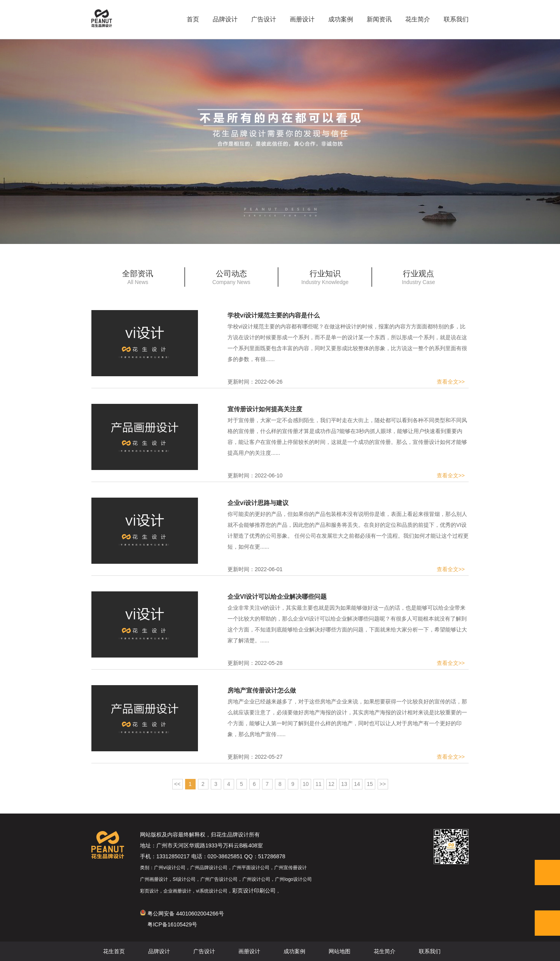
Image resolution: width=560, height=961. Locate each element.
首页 (193, 19)
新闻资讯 (379, 19)
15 (370, 784)
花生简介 (418, 19)
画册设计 (302, 19)
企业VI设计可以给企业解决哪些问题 (277, 597)
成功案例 (341, 19)
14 (357, 784)
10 (306, 784)
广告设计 (264, 19)
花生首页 (114, 951)
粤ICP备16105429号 (172, 924)
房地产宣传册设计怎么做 (262, 690)
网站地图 (339, 951)
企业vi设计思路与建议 (258, 503)
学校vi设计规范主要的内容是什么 (274, 315)
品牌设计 (225, 19)
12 (331, 784)
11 (318, 784)
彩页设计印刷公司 (254, 891)
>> (383, 784)
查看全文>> (451, 382)
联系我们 (456, 19)
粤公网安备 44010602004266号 (182, 914)
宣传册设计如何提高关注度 (265, 409)
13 (344, 784)
